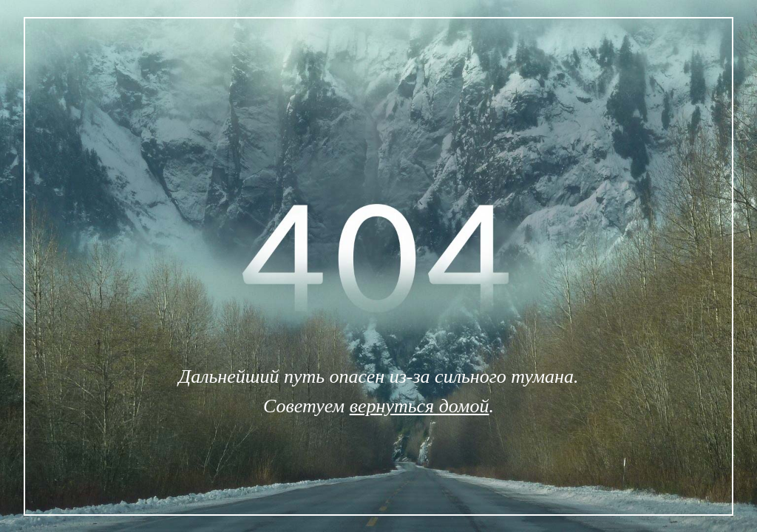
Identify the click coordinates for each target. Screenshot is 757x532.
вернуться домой (420, 406)
